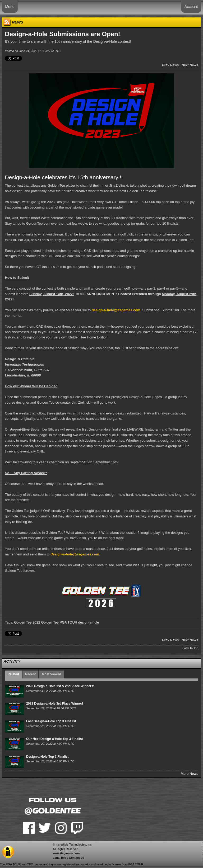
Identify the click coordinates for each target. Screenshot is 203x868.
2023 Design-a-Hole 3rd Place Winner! (55, 704)
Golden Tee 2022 (27, 622)
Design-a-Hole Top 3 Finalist (47, 757)
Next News (190, 65)
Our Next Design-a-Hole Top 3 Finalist (54, 739)
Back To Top (190, 648)
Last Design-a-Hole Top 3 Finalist (51, 721)
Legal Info (59, 858)
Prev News (170, 65)
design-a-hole (89, 622)
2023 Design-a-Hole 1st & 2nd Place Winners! (60, 686)
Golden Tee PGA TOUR (59, 622)
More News (190, 774)
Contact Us (77, 858)
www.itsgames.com (66, 853)
